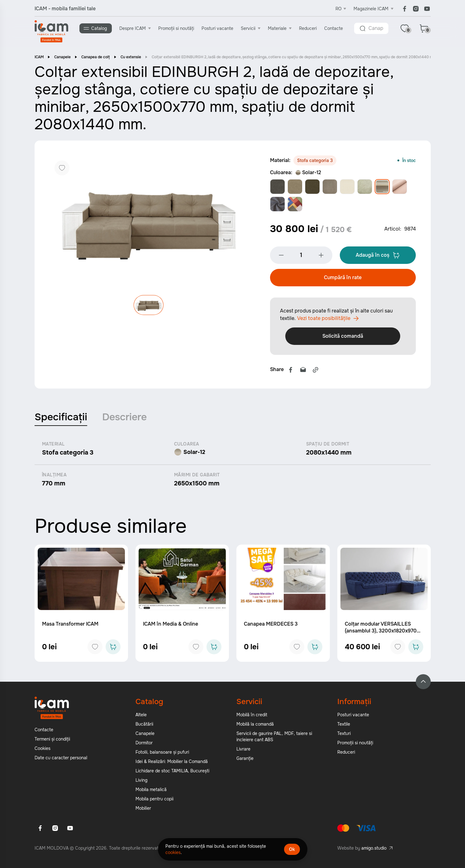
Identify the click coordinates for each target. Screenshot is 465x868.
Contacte (334, 28)
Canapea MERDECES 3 (271, 626)
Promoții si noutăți (177, 28)
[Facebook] (405, 9)
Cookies (43, 750)
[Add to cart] (113, 649)
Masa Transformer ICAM (70, 626)
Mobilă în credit (252, 717)
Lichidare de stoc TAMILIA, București (172, 773)
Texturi (344, 735)
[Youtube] (427, 9)
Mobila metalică (151, 791)
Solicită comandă (343, 338)
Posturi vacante (218, 28)
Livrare (243, 751)
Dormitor (144, 745)
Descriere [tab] (124, 419)
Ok (292, 849)
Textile (344, 726)
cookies (173, 852)
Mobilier (143, 810)
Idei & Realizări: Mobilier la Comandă (172, 763)
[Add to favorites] (95, 649)
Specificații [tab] (61, 419)
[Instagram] (416, 9)
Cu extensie (131, 58)
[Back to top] (423, 684)
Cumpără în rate (343, 279)
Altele (141, 717)
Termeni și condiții (52, 741)
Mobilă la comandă (255, 726)
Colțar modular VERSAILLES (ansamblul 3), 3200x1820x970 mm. (381, 633)
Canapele (62, 58)
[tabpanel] (233, 466)
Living (141, 782)
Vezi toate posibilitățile (328, 320)
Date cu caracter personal (61, 760)
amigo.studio (374, 850)
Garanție (245, 760)
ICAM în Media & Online (171, 626)
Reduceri (308, 28)
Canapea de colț (96, 58)
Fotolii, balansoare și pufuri (162, 754)
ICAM (39, 58)
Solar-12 (308, 173)
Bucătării (144, 726)
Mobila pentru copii (154, 801)
